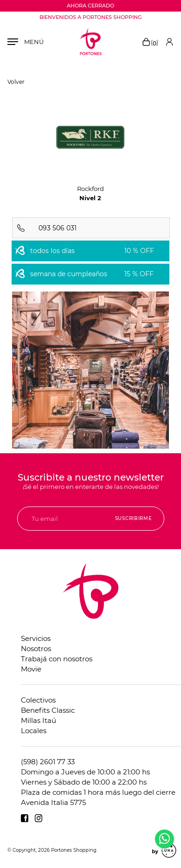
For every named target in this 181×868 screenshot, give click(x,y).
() (150, 43)
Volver (16, 82)
